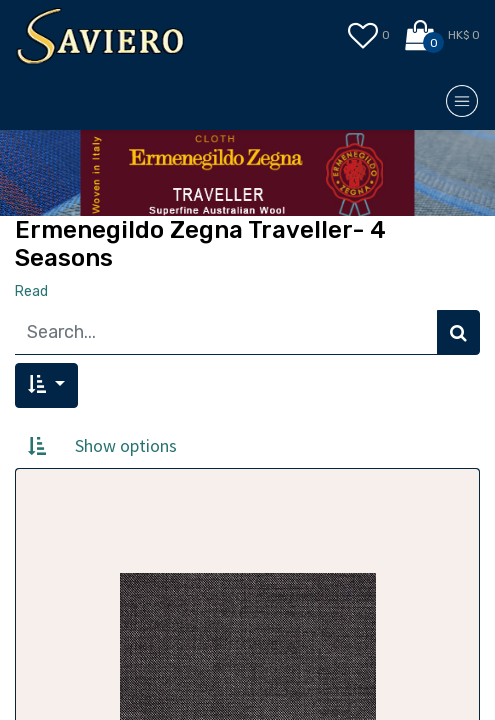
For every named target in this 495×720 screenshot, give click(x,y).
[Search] (458, 332)
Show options (126, 445)
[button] (46, 385)
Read (31, 291)
